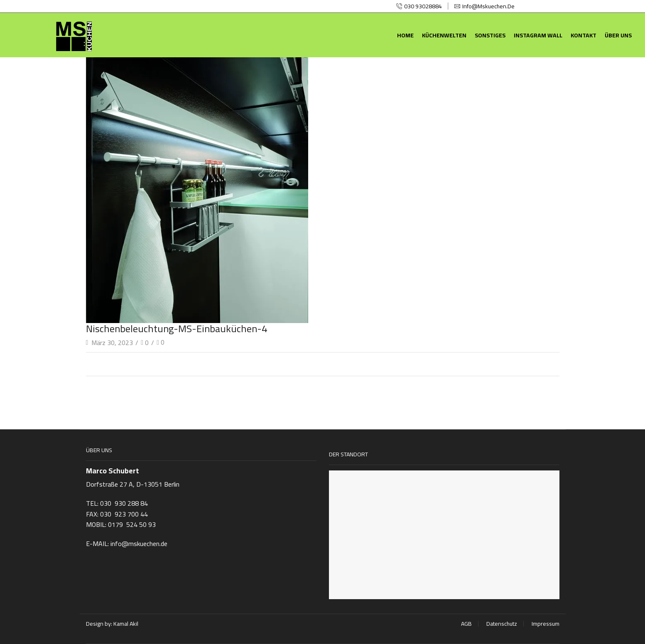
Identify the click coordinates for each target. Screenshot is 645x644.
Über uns (618, 35)
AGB (466, 624)
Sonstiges (490, 35)
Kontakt (584, 35)
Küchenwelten (444, 35)
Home (405, 35)
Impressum (546, 624)
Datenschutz (502, 624)
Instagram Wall (538, 35)
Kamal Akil (126, 624)
